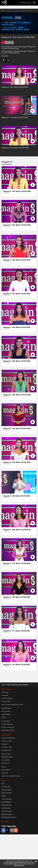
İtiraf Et (4, 717)
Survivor (4, 767)
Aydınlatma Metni (7, 814)
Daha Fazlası (5, 822)
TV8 (3, 784)
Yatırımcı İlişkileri (7, 790)
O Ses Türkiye (5, 760)
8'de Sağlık (5, 695)
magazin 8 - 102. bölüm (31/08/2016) (22, 11)
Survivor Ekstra (6, 721)
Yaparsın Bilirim (6, 770)
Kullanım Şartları (7, 811)
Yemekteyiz (5, 773)
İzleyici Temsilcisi (7, 793)
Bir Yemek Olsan (6, 701)
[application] (19, 23)
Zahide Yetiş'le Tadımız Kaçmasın (11, 776)
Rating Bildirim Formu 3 (9, 817)
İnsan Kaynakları (7, 799)
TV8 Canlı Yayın (25, 3)
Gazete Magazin (6, 708)
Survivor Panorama (7, 724)
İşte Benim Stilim (6, 750)
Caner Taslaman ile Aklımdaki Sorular (12, 704)
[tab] (7, 163)
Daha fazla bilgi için (19, 865)
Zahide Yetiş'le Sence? (8, 730)
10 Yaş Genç (5, 692)
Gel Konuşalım (6, 711)
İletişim (4, 796)
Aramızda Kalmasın (7, 698)
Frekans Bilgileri (6, 802)
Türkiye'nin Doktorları (8, 727)
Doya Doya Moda (7, 747)
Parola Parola (6, 763)
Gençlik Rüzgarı (6, 714)
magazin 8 (9, 11)
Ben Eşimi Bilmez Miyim (8, 738)
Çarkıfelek (4, 744)
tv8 (4, 11)
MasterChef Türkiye (7, 757)
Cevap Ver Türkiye (7, 741)
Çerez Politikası (6, 808)
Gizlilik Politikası (6, 805)
